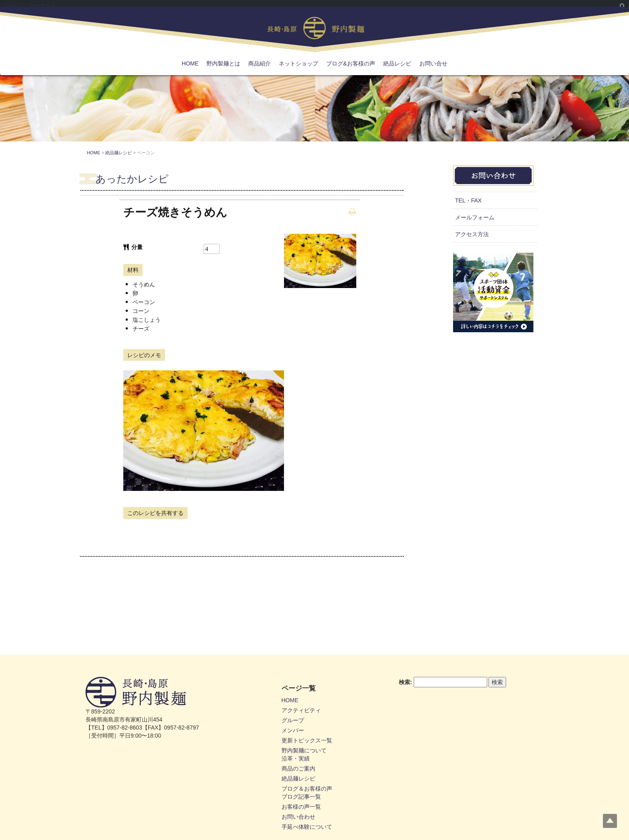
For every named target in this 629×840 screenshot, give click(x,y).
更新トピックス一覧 (307, 740)
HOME (190, 63)
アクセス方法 (472, 234)
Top (610, 821)
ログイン (13, 6)
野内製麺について (304, 750)
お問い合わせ (298, 817)
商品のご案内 (298, 768)
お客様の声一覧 (301, 807)
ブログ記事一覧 (301, 797)
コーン (141, 311)
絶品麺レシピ (298, 779)
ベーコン (144, 302)
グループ (293, 720)
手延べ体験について (307, 827)
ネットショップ (298, 63)
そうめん (144, 284)
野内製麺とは (223, 63)
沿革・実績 (296, 758)
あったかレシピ (132, 179)
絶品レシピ (397, 63)
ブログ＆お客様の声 (307, 789)
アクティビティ (301, 710)
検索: (405, 682)
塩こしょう (147, 320)
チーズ (141, 328)
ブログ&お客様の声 (350, 63)
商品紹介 (259, 63)
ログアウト (43, 6)
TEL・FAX (468, 200)
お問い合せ (433, 63)
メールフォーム (475, 217)
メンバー (293, 730)
